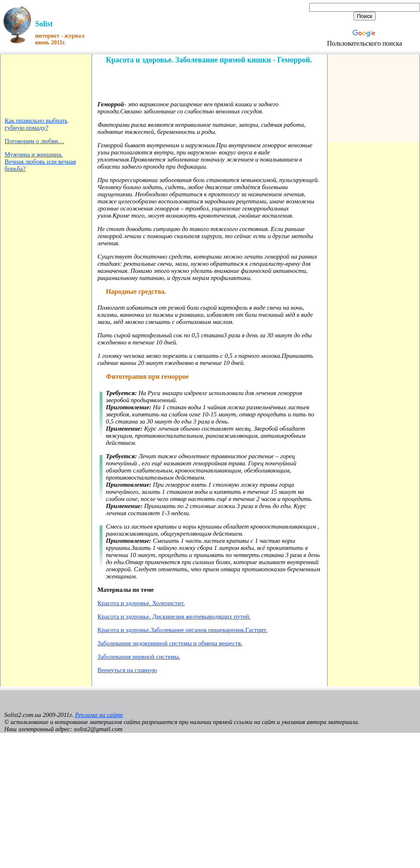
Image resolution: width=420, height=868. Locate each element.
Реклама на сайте (99, 715)
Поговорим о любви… (35, 141)
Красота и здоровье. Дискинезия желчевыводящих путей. (174, 616)
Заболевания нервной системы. (139, 657)
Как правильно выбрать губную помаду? (36, 124)
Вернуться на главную (127, 670)
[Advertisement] (31, 85)
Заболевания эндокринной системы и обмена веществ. (170, 643)
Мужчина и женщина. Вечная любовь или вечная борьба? (40, 162)
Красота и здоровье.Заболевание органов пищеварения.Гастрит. (182, 630)
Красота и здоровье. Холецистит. (141, 603)
